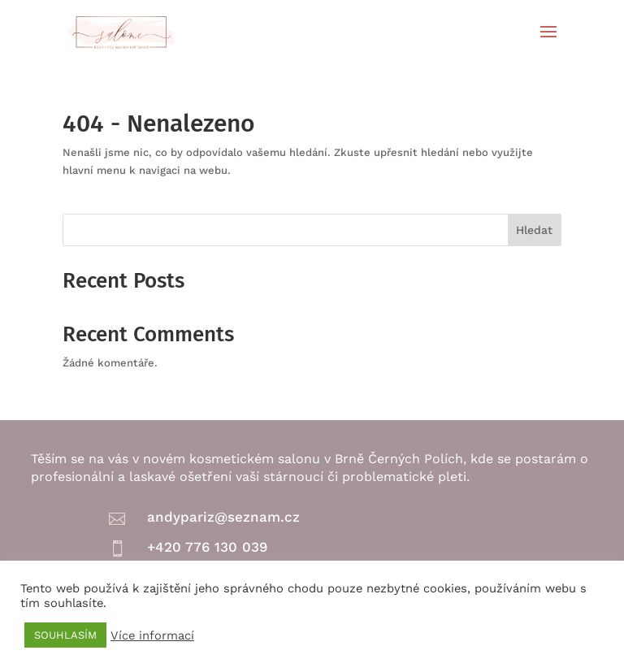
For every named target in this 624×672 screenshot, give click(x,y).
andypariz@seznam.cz (223, 517)
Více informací (152, 635)
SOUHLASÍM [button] (65, 635)
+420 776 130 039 (207, 547)
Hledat (534, 230)
